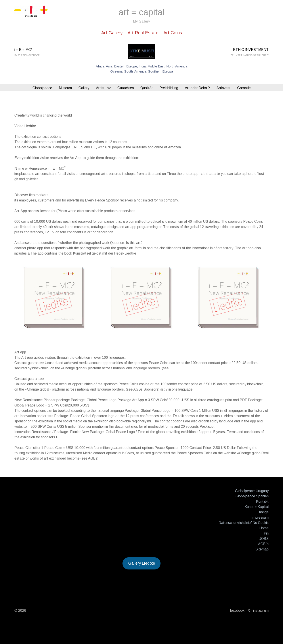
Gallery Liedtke (142, 563)
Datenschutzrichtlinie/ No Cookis (244, 523)
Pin (266, 533)
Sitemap (262, 549)
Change (263, 512)
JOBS (264, 539)
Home (264, 528)
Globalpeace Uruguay (252, 491)
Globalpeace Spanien (252, 496)
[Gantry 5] (31, 11)
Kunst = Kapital (257, 507)
